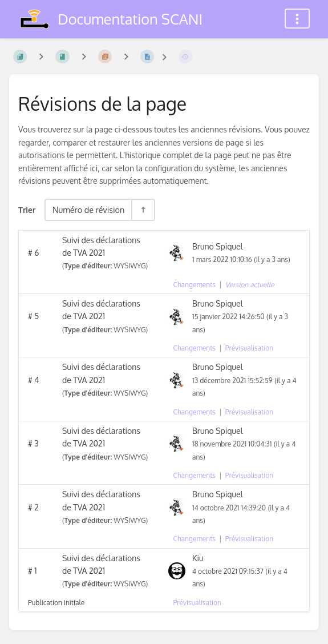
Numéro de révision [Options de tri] (88, 210)
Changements (195, 285)
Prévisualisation (250, 348)
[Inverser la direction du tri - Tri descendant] (143, 210)
